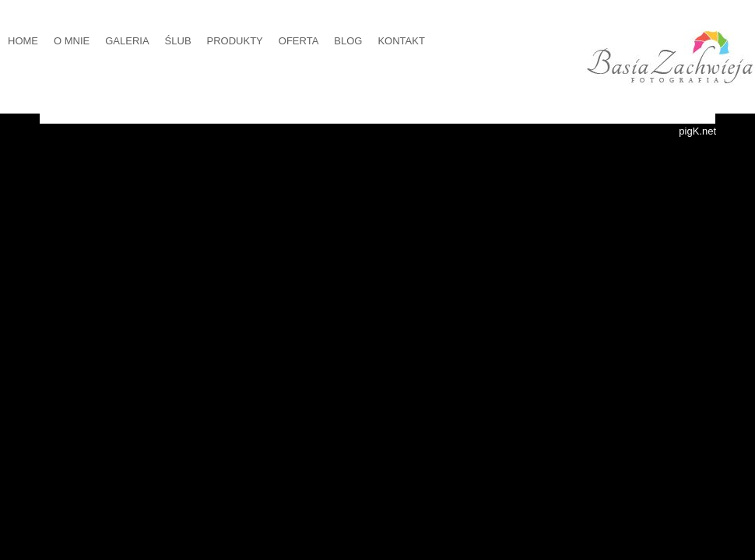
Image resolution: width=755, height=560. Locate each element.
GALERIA (127, 41)
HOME (23, 41)
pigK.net (697, 131)
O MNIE (72, 41)
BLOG (348, 41)
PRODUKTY (235, 41)
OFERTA (299, 41)
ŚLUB (178, 41)
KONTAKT (401, 41)
